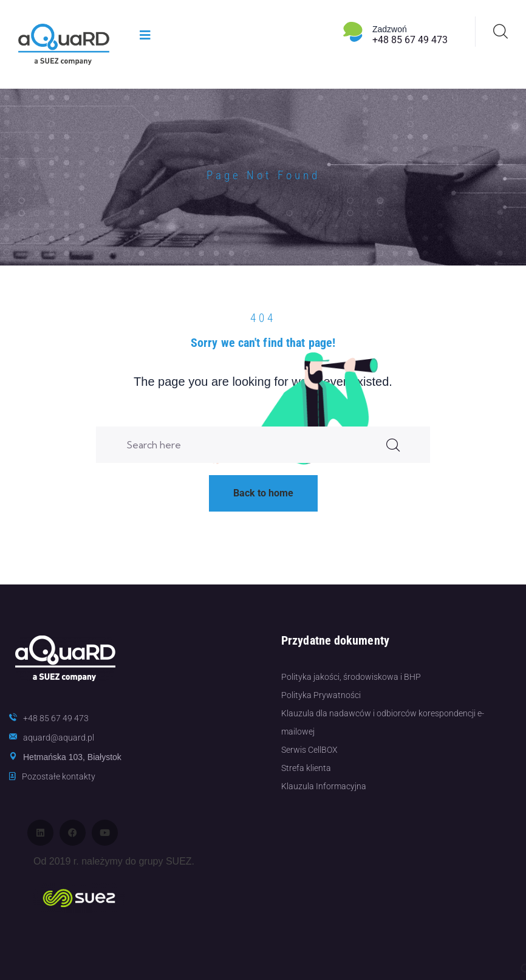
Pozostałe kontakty (59, 776)
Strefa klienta (306, 768)
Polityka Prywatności (321, 695)
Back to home (263, 493)
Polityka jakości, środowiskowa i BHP (351, 677)
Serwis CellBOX (309, 750)
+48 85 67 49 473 (410, 40)
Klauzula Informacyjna (324, 786)
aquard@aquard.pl (59, 738)
